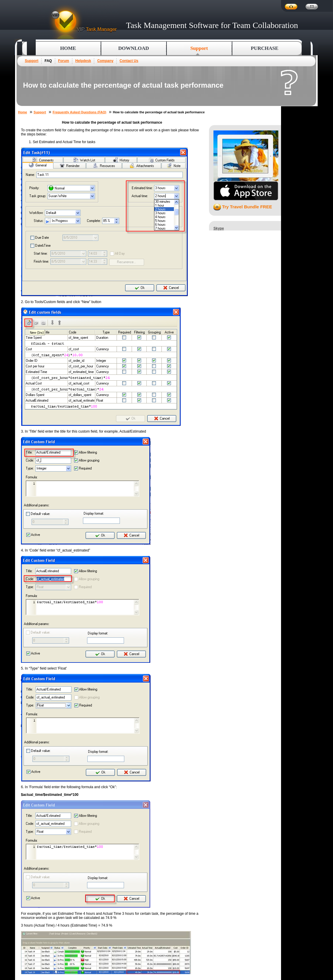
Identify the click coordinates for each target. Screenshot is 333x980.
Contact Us (129, 61)
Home (68, 48)
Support (32, 61)
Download (134, 48)
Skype (219, 228)
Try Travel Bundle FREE (243, 207)
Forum (64, 61)
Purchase (265, 48)
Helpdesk (83, 61)
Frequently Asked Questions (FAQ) (79, 112)
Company (105, 61)
